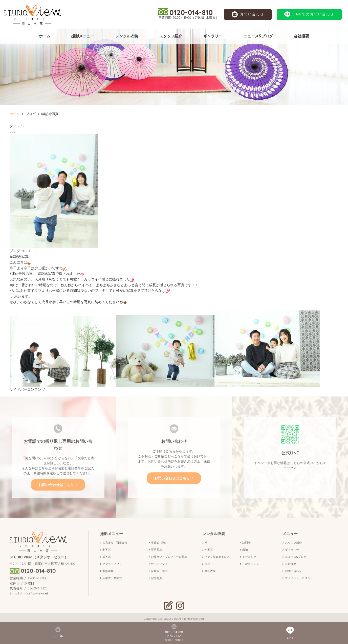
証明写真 (157, 558)
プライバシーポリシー (299, 586)
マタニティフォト (114, 572)
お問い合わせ (248, 14)
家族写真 (108, 579)
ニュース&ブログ (258, 36)
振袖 (207, 572)
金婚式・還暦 (159, 579)
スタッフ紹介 (171, 36)
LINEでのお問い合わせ (309, 14)
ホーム (45, 36)
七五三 (107, 558)
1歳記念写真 (19, 257)
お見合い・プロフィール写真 (169, 565)
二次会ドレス (251, 572)
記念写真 (157, 586)
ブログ (31, 114)
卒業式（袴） (159, 550)
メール (58, 633)
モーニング (249, 565)
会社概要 (301, 36)
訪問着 (246, 550)
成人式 (107, 565)
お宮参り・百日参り (115, 550)
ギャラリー (213, 36)
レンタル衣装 (127, 36)
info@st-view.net (36, 601)
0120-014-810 (186, 12)
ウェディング (159, 572)
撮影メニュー (83, 36)
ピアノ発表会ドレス (217, 565)
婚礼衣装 (210, 579)
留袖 (245, 558)
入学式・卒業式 (112, 586)
